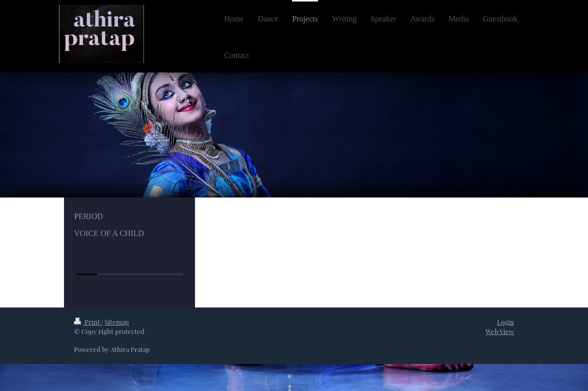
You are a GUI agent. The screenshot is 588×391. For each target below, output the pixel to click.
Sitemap (117, 322)
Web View (500, 331)
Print (88, 322)
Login (505, 322)
